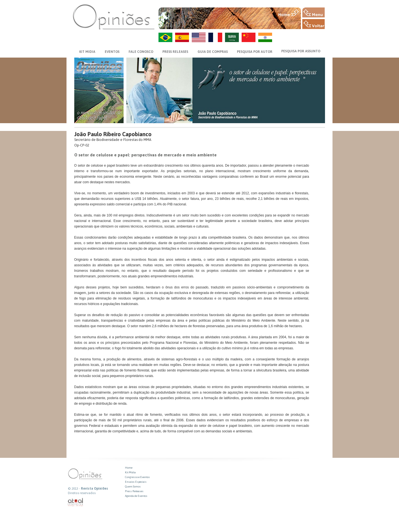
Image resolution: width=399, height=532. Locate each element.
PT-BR (165, 37)
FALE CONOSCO (141, 52)
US (199, 37)
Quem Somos (133, 486)
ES (182, 37)
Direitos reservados (82, 493)
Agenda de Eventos (136, 496)
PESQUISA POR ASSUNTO (301, 51)
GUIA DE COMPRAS (213, 52)
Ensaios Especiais (136, 482)
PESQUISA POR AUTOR (255, 52)
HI (265, 37)
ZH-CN (249, 37)
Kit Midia (130, 472)
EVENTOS (112, 52)
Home (129, 468)
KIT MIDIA (87, 52)
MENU (314, 12)
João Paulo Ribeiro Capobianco (113, 134)
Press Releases (134, 491)
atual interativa (76, 502)
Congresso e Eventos (137, 477)
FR (215, 37)
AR (232, 37)
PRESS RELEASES (175, 52)
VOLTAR (314, 24)
